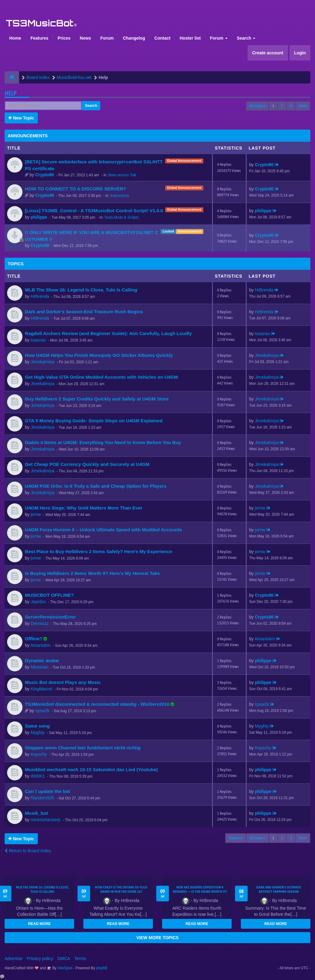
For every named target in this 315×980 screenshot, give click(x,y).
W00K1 (38, 776)
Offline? (34, 639)
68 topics (257, 106)
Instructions (120, 196)
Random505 (42, 798)
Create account (268, 53)
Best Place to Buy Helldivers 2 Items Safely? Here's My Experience (98, 551)
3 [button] (291, 106)
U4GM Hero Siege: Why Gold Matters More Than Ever (84, 508)
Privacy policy (40, 959)
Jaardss (38, 602)
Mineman (40, 667)
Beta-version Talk (122, 175)
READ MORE (39, 924)
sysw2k (42, 711)
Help (11, 93)
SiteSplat (64, 968)
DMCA (64, 959)
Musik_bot (36, 813)
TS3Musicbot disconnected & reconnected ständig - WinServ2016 (97, 704)
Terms (80, 959)
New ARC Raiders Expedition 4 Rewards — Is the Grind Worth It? (200, 889)
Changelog (134, 38)
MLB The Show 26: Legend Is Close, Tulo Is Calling (81, 290)
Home (15, 38)
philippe (39, 217)
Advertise (14, 959)
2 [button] (282, 106)
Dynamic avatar (42, 660)
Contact (162, 38)
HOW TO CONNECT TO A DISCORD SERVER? (76, 189)
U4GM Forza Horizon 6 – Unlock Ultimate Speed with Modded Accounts (104, 530)
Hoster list (190, 38)
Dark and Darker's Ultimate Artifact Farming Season (279, 889)
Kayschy (39, 754)
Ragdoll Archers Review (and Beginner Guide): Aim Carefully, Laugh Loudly (108, 333)
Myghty (38, 732)
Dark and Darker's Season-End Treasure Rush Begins (84, 312)
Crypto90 (45, 175)
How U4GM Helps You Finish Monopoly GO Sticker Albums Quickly (99, 355)
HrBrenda (40, 296)
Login (300, 53)
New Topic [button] (21, 118)
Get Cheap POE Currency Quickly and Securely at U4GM (87, 464)
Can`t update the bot (48, 791)
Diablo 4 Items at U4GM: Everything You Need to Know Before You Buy (103, 442)
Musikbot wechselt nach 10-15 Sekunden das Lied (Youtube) (91, 769)
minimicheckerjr (46, 820)
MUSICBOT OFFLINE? (49, 595)
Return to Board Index (28, 851)
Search (246, 38)
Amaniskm (40, 645)
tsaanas (38, 340)
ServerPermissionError (50, 617)
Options (236, 838)
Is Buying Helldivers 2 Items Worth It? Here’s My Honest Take (92, 573)
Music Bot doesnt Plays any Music (63, 682)
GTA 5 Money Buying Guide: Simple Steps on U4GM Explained (94, 421)
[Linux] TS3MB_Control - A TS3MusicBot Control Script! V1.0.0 (94, 211)
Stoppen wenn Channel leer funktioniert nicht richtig (83, 748)
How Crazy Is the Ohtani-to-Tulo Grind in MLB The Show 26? (121, 889)
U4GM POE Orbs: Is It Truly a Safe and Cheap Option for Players (96, 486)
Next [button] (303, 106)
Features (39, 38)
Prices (64, 38)
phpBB (102, 968)
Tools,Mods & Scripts (121, 217)
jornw (36, 514)
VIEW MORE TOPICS (157, 938)
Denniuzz (40, 623)
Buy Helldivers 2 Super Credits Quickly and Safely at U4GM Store (97, 399)
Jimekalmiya (43, 362)
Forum (107, 38)
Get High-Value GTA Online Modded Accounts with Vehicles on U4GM (101, 377)
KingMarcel (42, 689)
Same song (37, 726)
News (85, 38)
